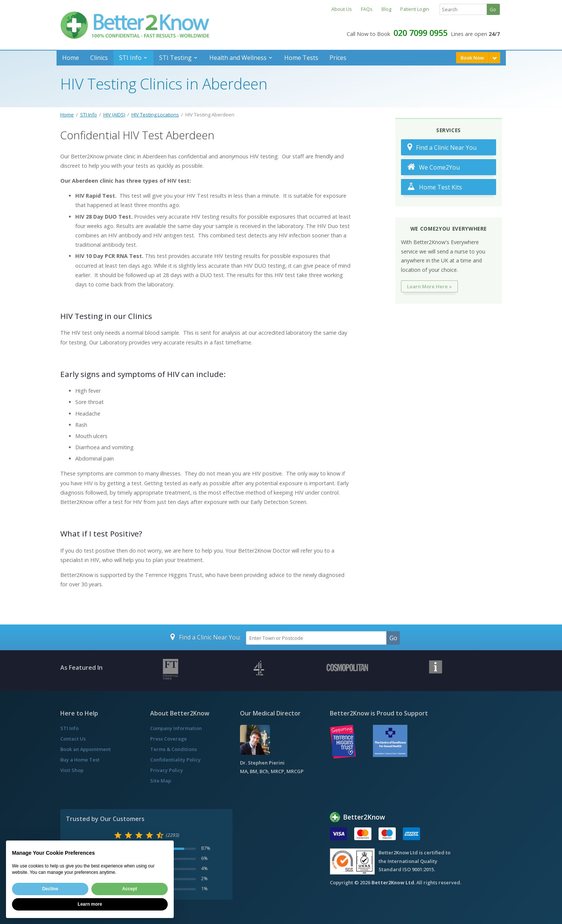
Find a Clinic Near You (442, 147)
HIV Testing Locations (155, 115)
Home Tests (301, 58)
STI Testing (175, 58)
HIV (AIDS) (114, 115)
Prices (338, 58)
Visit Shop (72, 770)
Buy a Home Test (80, 760)
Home (71, 58)
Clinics (99, 58)
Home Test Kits (435, 187)
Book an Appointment (86, 749)
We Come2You (434, 167)
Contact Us (73, 739)
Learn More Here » (429, 286)
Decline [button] (50, 889)
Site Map (161, 781)
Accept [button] (130, 889)
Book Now (472, 58)
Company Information (176, 728)
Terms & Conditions (174, 749)
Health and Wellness (238, 58)
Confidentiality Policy (175, 760)
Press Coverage (168, 739)
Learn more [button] (90, 904)
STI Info (130, 58)
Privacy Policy (167, 770)
